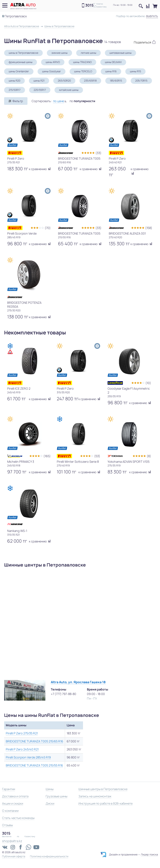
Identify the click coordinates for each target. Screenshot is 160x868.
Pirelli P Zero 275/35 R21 (22, 733)
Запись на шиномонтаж (95, 796)
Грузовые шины (56, 796)
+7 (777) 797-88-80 (63, 694)
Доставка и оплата (15, 796)
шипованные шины (120, 53)
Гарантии (9, 789)
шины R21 (39, 81)
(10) (148, 383)
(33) (98, 153)
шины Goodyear (52, 71)
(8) (149, 456)
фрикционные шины (21, 62)
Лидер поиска (149, 855)
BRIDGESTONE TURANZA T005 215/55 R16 (34, 765)
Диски (50, 803)
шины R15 (135, 71)
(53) (97, 456)
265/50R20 (64, 81)
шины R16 (111, 71)
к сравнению (40, 169)
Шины (50, 789)
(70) (48, 228)
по (82, 101)
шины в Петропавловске (23, 53)
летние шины (88, 53)
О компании (10, 811)
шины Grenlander (19, 71)
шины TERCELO (83, 71)
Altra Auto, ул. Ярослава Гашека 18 (78, 682)
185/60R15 (116, 81)
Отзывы (7, 825)
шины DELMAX (113, 62)
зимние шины (59, 53)
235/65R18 (90, 81)
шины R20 (14, 81)
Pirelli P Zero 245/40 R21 (22, 749)
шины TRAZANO (82, 62)
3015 (89, 5)
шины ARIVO (53, 62)
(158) (149, 228)
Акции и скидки (13, 803)
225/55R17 (40, 90)
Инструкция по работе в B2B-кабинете (105, 803)
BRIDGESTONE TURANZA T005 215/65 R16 (34, 741)
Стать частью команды (18, 818)
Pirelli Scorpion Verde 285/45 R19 (28, 757)
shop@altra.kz (12, 841)
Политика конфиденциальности (49, 856)
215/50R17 (15, 90)
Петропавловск (16, 16)
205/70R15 (141, 81)
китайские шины (69, 90)
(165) (47, 456)
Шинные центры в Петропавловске (103, 789)
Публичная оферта (14, 856)
